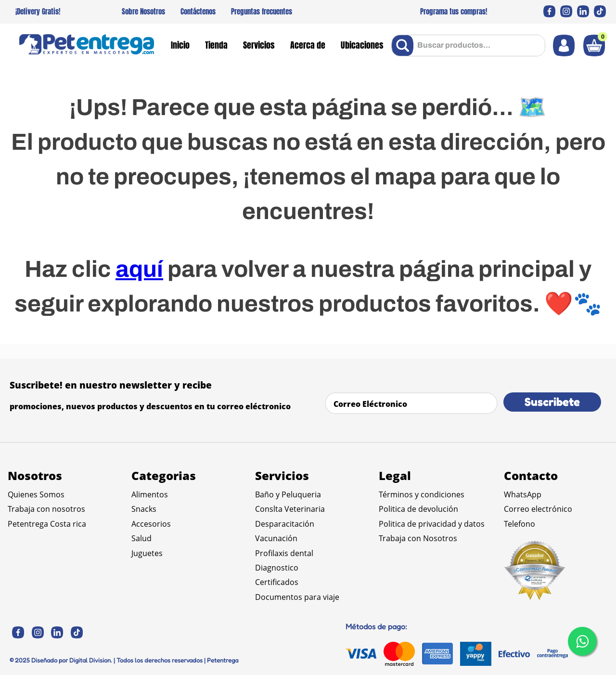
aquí (139, 269)
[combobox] (468, 45)
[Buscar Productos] (404, 45)
